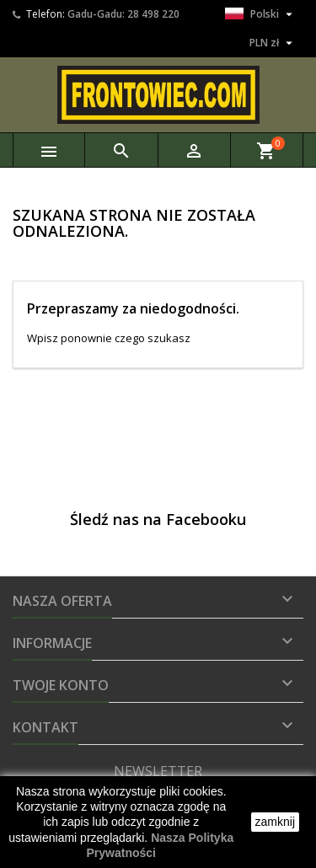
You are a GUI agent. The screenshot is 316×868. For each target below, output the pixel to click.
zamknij (275, 822)
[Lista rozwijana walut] (273, 43)
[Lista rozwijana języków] (261, 14)
